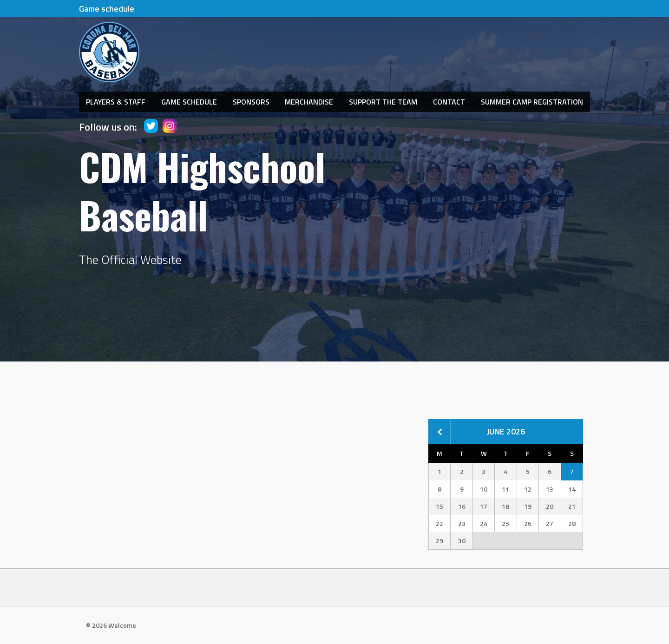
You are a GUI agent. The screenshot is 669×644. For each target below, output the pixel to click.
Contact (449, 102)
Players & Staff (116, 102)
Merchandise (309, 102)
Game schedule (107, 9)
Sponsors (251, 102)
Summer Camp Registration (532, 102)
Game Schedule (189, 102)
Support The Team (383, 102)
